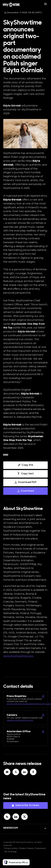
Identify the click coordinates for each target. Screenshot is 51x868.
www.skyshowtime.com (18, 656)
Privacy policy (11, 849)
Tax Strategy (10, 852)
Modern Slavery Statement (32, 849)
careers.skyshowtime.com (20, 720)
